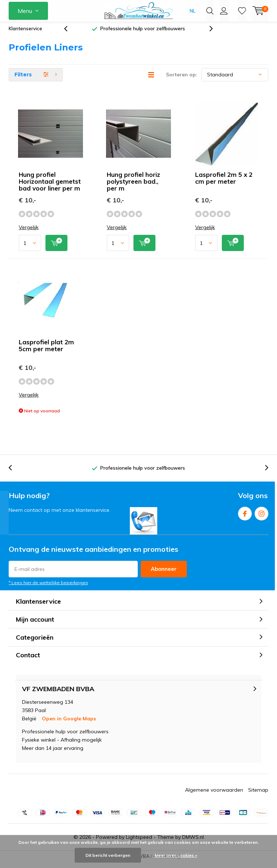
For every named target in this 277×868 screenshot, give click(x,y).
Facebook (245, 517)
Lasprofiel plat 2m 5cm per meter (46, 351)
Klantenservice (25, 34)
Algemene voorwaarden (214, 795)
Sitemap (258, 795)
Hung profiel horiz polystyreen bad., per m (133, 187)
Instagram (261, 517)
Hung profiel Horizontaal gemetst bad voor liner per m (50, 187)
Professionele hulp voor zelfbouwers (143, 34)
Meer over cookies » (176, 855)
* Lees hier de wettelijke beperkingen (48, 588)
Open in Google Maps (69, 724)
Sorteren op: (182, 80)
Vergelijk (29, 233)
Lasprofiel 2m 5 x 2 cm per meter (224, 183)
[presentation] (70, 34)
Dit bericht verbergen (108, 855)
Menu (25, 11)
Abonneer (164, 574)
